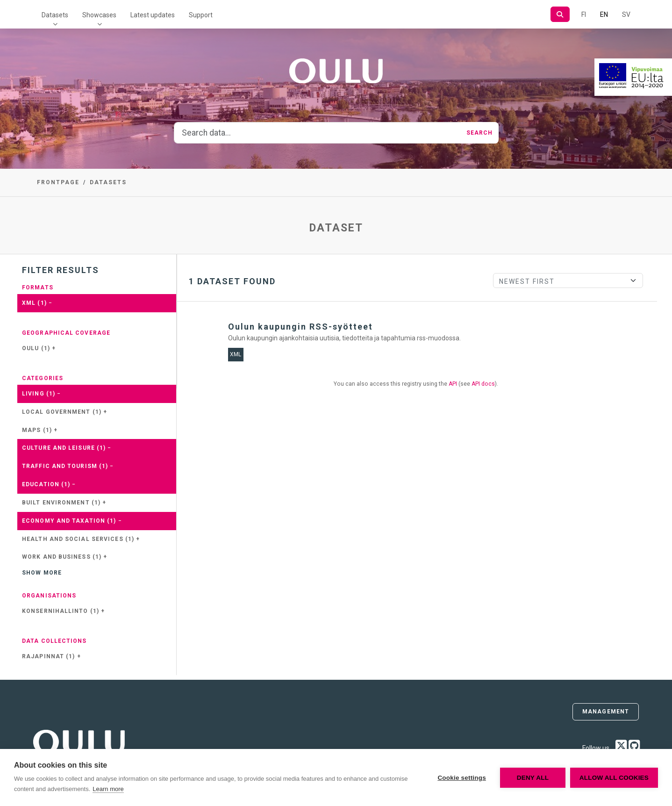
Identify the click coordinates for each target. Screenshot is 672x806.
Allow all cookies (614, 778)
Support (201, 15)
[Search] (560, 14)
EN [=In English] (604, 14)
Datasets (55, 15)
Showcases (99, 15)
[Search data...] (318, 133)
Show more (42, 573)
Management (606, 712)
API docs (483, 384)
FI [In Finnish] (584, 14)
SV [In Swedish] (626, 14)
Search (480, 133)
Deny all (533, 778)
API (453, 384)
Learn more (108, 789)
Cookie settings (462, 778)
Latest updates (153, 15)
